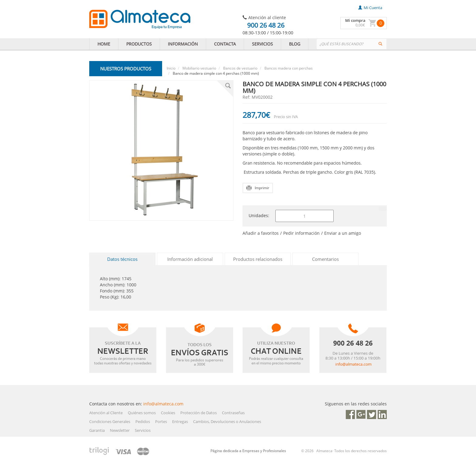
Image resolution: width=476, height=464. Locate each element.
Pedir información (301, 233)
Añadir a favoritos (261, 233)
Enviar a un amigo (343, 233)
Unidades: (259, 215)
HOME (104, 44)
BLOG (295, 44)
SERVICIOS (262, 44)
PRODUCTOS (139, 44)
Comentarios (325, 259)
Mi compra (355, 20)
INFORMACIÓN (183, 44)
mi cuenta (370, 8)
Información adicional (190, 259)
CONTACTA (225, 44)
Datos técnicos (122, 259)
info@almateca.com (163, 404)
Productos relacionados (258, 259)
